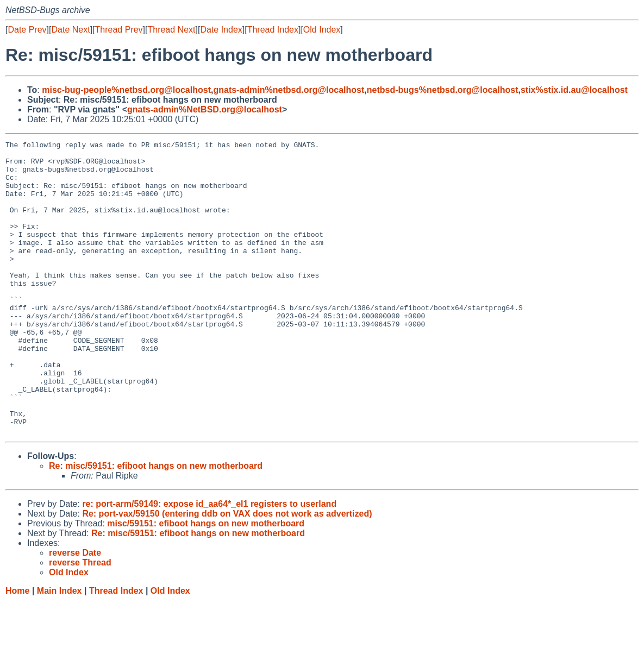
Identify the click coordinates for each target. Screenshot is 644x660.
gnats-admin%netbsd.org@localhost (289, 90)
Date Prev (27, 30)
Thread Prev (119, 30)
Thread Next (171, 30)
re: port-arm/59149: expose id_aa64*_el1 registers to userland (209, 562)
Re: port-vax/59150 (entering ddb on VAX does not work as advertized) (227, 572)
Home (17, 649)
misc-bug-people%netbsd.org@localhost (126, 90)
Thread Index (273, 30)
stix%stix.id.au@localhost (574, 90)
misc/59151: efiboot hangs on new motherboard (206, 582)
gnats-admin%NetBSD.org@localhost (205, 109)
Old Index (322, 30)
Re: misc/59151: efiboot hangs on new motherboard (156, 524)
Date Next (70, 30)
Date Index (221, 30)
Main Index (60, 649)
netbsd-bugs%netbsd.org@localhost (443, 90)
